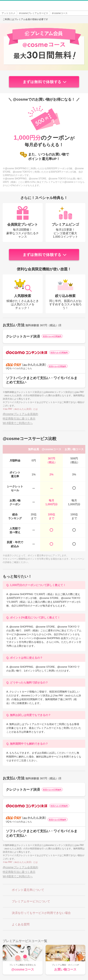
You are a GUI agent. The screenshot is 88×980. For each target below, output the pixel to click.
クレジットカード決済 (44, 336)
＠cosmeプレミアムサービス (33, 13)
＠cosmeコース (60, 13)
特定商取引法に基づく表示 (19, 419)
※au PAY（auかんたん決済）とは (20, 409)
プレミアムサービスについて (28, 901)
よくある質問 (17, 924)
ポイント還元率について (25, 890)
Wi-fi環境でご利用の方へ (18, 423)
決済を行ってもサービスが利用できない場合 (38, 913)
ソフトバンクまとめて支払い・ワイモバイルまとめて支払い (44, 380)
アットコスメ (8, 13)
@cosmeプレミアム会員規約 (20, 414)
